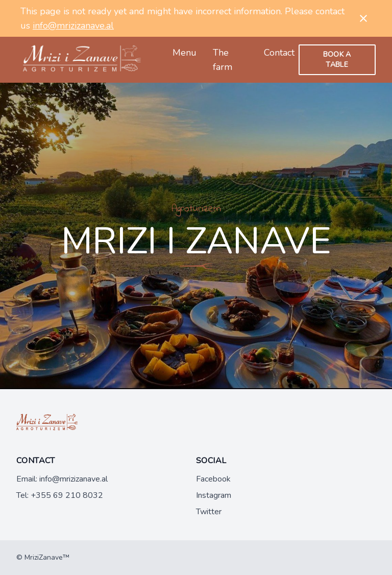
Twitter (209, 512)
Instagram (214, 495)
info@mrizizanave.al (73, 26)
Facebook (213, 479)
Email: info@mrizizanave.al (62, 479)
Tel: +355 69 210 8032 (60, 495)
